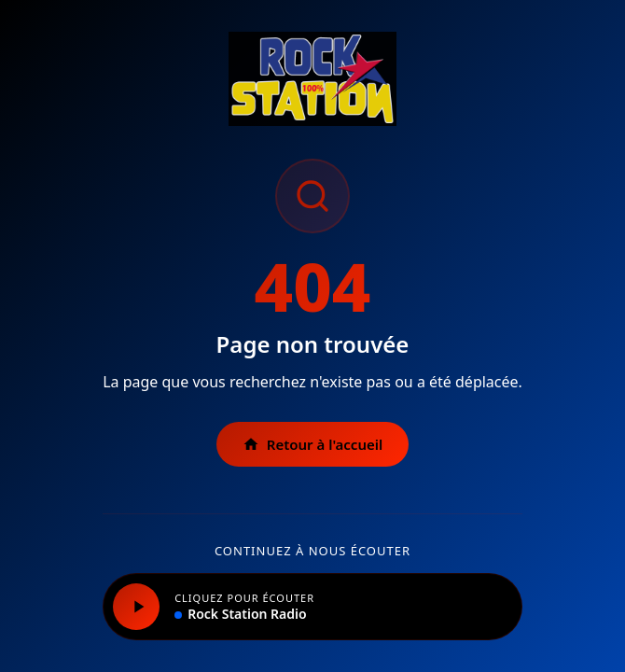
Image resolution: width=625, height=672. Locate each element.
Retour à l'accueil (313, 444)
